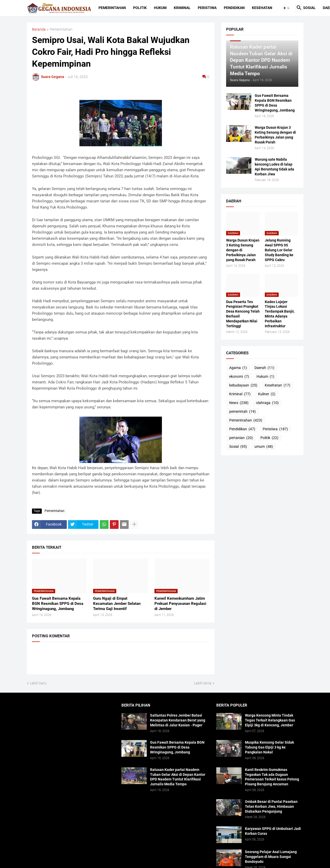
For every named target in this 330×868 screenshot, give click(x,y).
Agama (238, 368)
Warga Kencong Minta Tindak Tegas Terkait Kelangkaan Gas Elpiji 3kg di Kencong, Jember (270, 720)
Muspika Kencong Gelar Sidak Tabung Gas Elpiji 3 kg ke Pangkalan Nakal (269, 747)
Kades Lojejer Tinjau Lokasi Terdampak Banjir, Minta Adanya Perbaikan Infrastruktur (280, 314)
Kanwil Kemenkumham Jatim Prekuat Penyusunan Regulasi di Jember (180, 604)
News (239, 403)
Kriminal (182, 8)
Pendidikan (234, 8)
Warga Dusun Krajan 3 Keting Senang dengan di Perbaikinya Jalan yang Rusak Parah (275, 135)
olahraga (267, 403)
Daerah (264, 368)
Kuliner (267, 394)
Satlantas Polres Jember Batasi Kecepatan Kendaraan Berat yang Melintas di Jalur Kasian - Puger (178, 720)
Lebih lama (203, 683)
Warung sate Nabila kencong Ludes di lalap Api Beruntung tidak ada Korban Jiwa (274, 167)
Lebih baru (38, 683)
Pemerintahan (112, 8)
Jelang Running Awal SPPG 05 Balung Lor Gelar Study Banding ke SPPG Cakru (279, 250)
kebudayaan (243, 385)
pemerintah (242, 412)
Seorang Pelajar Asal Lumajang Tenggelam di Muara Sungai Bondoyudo (271, 857)
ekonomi (239, 377)
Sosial (309, 8)
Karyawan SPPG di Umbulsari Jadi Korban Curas (273, 831)
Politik (140, 8)
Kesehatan (262, 8)
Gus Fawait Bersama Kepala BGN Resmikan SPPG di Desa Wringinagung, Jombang (58, 604)
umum (264, 447)
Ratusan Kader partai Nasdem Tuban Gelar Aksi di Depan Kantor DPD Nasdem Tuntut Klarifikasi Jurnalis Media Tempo (178, 777)
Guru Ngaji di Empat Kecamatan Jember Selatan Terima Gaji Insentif (117, 604)
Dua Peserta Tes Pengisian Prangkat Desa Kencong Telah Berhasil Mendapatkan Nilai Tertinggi (243, 314)
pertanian (241, 438)
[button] (286, 8)
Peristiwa (207, 8)
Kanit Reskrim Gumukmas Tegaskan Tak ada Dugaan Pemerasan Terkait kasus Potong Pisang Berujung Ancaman (272, 777)
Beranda (39, 29)
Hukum (160, 8)
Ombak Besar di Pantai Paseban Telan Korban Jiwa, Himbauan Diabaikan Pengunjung (271, 806)
